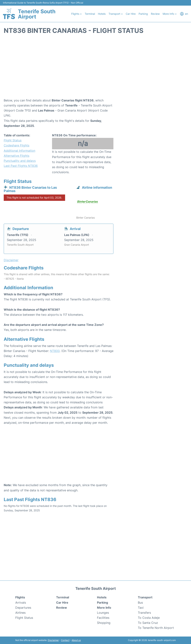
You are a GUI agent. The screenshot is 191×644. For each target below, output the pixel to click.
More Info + (170, 14)
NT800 (55, 351)
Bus (140, 603)
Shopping (104, 623)
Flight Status (13, 140)
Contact (65, 640)
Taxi (141, 608)
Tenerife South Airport (37, 14)
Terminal (90, 14)
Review (155, 14)
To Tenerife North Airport (156, 628)
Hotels (102, 14)
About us (76, 640)
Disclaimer (53, 640)
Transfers (144, 613)
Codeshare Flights (17, 145)
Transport (145, 597)
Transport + (116, 14)
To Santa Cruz (148, 623)
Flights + (76, 14)
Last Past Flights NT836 (21, 166)
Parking (143, 14)
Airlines (20, 613)
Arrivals (21, 603)
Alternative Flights (17, 156)
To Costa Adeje (149, 618)
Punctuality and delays (20, 161)
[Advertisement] (95, 68)
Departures (23, 608)
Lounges (103, 613)
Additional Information (19, 151)
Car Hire (131, 14)
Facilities (103, 618)
